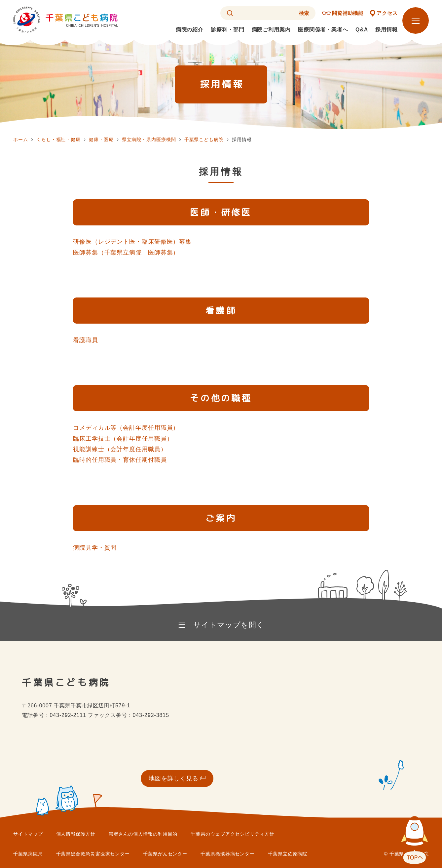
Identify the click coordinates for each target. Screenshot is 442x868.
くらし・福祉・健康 (58, 139)
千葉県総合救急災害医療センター (93, 854)
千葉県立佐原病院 (288, 854)
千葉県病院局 (28, 854)
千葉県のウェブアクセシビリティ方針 (232, 834)
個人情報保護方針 (76, 834)
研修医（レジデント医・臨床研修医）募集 (132, 242)
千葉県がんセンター (165, 854)
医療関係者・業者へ (323, 30)
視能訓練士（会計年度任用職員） (120, 449)
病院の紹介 (190, 30)
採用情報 (387, 30)
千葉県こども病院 (204, 139)
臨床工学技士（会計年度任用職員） (123, 439)
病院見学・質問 (95, 548)
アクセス (387, 13)
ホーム (21, 139)
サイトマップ (28, 834)
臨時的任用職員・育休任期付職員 (120, 460)
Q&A (362, 30)
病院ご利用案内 (271, 30)
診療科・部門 (227, 30)
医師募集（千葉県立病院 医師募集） (126, 253)
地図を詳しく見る (174, 778)
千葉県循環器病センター (228, 854)
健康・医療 (101, 139)
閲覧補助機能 (348, 13)
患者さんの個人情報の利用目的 (143, 834)
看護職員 (86, 340)
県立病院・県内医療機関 (149, 139)
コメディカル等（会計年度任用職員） (126, 428)
